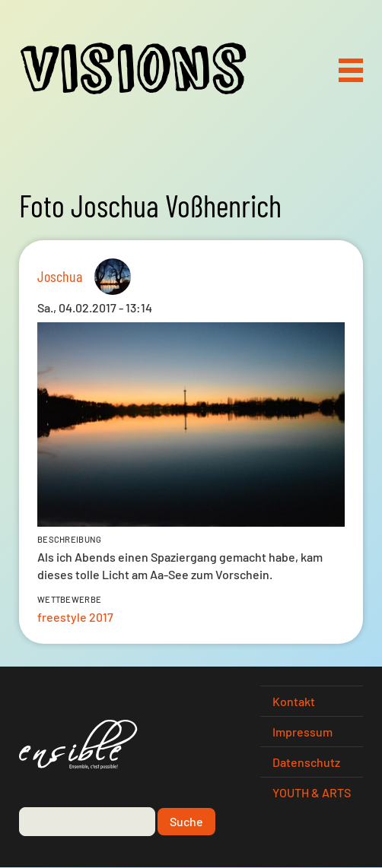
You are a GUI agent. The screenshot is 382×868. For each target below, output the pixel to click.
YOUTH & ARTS (312, 792)
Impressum (302, 732)
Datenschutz (306, 762)
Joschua (60, 276)
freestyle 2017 (75, 617)
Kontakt (294, 701)
